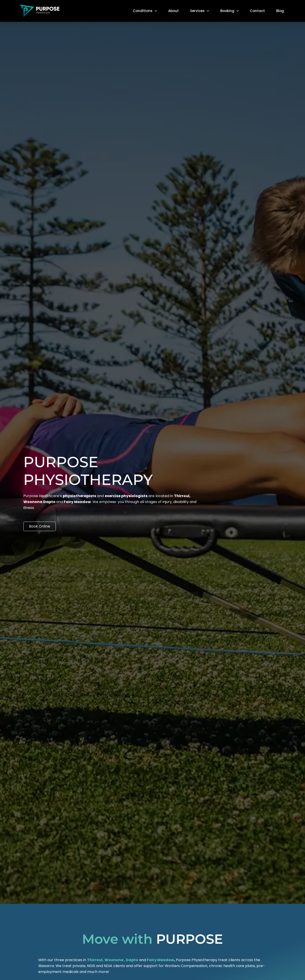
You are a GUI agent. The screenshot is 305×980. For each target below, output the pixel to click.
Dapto (132, 960)
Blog (280, 11)
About (173, 11)
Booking (229, 11)
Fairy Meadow (160, 960)
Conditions (145, 11)
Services (200, 11)
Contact (257, 11)
